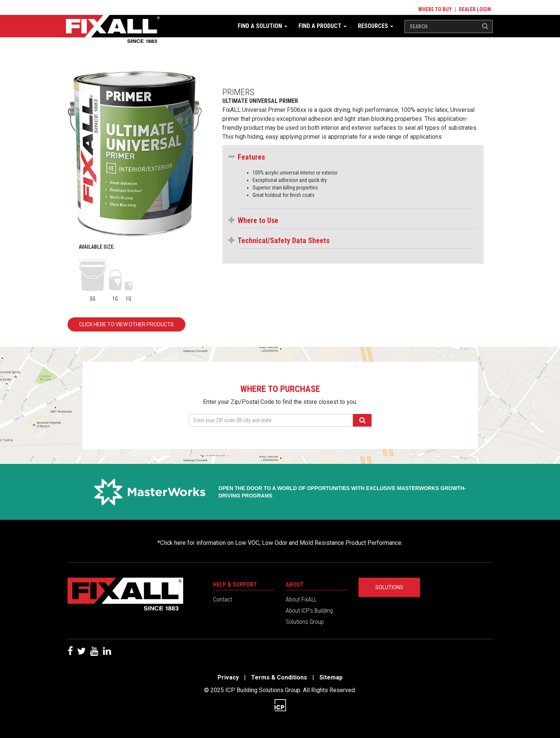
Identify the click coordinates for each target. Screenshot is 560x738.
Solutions (389, 587)
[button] (357, 157)
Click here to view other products (126, 324)
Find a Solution (262, 26)
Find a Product (323, 26)
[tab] (357, 159)
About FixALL (301, 599)
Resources (376, 26)
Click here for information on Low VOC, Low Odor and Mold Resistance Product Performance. (281, 543)
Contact (223, 599)
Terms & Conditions (279, 677)
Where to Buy (435, 9)
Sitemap (331, 677)
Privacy (228, 677)
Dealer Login (475, 9)
